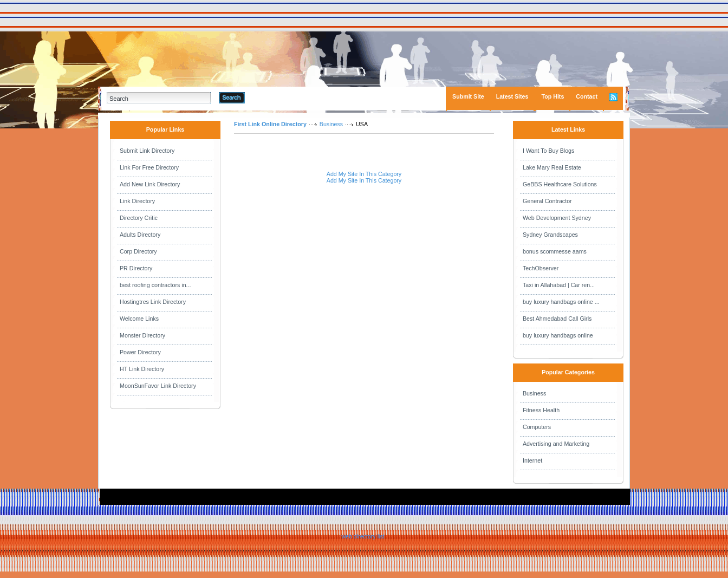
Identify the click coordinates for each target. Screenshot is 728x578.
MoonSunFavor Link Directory (158, 386)
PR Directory (136, 268)
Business (331, 124)
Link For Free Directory (149, 167)
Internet (532, 460)
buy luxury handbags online (558, 335)
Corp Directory (138, 251)
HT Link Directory (142, 369)
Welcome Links (139, 319)
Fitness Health (541, 410)
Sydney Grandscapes (550, 235)
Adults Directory (140, 235)
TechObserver (541, 268)
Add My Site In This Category (364, 174)
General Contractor (547, 201)
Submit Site (468, 96)
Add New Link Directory (150, 184)
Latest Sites (512, 96)
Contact (587, 96)
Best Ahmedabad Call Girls (557, 319)
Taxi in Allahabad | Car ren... (559, 285)
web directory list (363, 536)
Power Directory (140, 352)
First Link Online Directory (270, 124)
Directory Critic (139, 218)
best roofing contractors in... (155, 285)
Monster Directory (142, 335)
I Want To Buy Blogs (548, 151)
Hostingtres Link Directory (153, 302)
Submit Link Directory (147, 151)
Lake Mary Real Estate (552, 167)
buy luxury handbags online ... (561, 302)
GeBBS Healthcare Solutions (560, 184)
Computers (537, 427)
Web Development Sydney (557, 218)
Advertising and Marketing (556, 444)
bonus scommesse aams (555, 251)
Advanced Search (273, 98)
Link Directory (137, 201)
